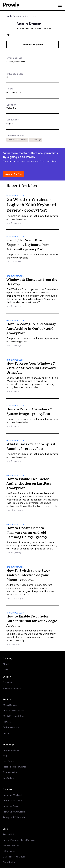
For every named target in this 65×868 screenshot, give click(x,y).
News (6, 670)
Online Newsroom (11, 727)
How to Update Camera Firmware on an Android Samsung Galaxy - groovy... (28, 532)
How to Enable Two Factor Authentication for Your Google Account (32, 621)
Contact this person (33, 44)
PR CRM (7, 722)
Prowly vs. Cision (11, 806)
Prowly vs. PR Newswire (14, 817)
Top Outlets (9, 778)
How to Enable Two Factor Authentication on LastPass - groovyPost (30, 483)
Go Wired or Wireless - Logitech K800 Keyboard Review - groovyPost (31, 205)
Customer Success (12, 688)
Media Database (14, 16)
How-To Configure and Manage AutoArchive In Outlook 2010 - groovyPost (31, 329)
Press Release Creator (13, 711)
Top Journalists (10, 772)
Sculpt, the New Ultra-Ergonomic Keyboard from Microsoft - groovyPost (28, 245)
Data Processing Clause (14, 857)
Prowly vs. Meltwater (13, 801)
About (6, 664)
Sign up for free (14, 174)
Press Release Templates (15, 767)
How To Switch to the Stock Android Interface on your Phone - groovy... (28, 575)
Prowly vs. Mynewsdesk (14, 812)
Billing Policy (9, 851)
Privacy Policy (10, 834)
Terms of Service (11, 846)
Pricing (6, 733)
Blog (5, 756)
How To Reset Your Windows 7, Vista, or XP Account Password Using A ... (31, 368)
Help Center (9, 761)
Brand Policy (9, 862)
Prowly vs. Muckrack (13, 795)
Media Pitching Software (14, 716)
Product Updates (11, 750)
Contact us (8, 682)
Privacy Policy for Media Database (19, 840)
